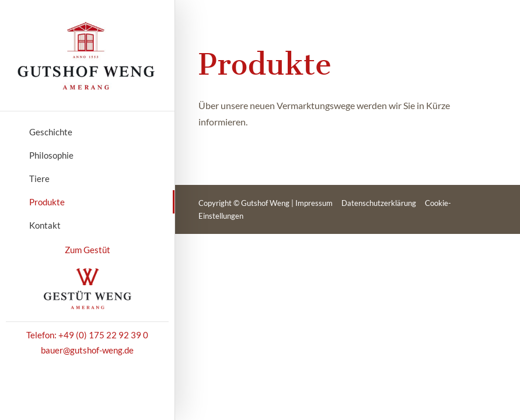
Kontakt (45, 225)
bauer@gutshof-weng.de (87, 350)
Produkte (47, 202)
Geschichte (51, 132)
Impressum (314, 203)
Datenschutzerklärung (379, 203)
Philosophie (51, 155)
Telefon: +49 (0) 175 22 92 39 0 (87, 335)
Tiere (39, 178)
